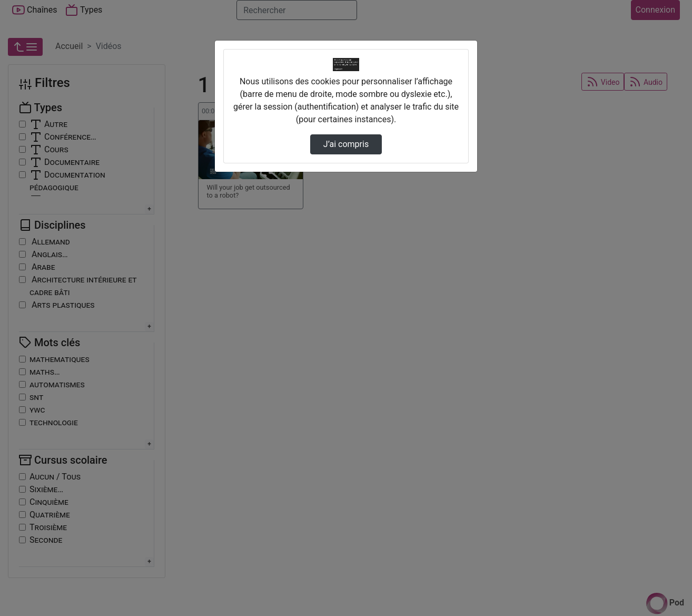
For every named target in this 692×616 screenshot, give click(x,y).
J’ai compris (346, 144)
